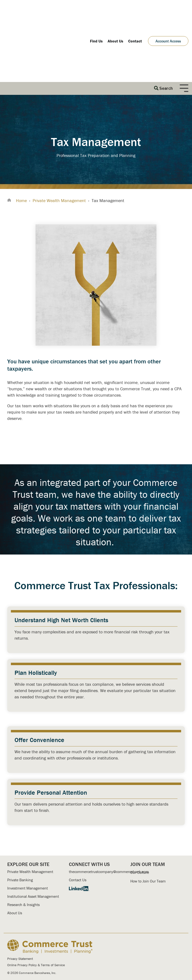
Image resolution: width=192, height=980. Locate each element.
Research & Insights (23, 842)
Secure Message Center (112, 926)
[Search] (163, 26)
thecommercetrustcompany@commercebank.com (109, 809)
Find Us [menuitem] (96, 10)
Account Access (168, 10)
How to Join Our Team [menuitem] (148, 819)
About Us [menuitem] (115, 10)
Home (21, 138)
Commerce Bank (58, 939)
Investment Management (28, 826)
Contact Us (78, 818)
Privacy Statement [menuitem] (20, 896)
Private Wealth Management (59, 138)
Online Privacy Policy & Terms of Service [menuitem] (36, 903)
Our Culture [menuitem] (140, 810)
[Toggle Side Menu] (184, 25)
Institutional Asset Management (33, 834)
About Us (15, 851)
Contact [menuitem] (135, 10)
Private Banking (20, 818)
